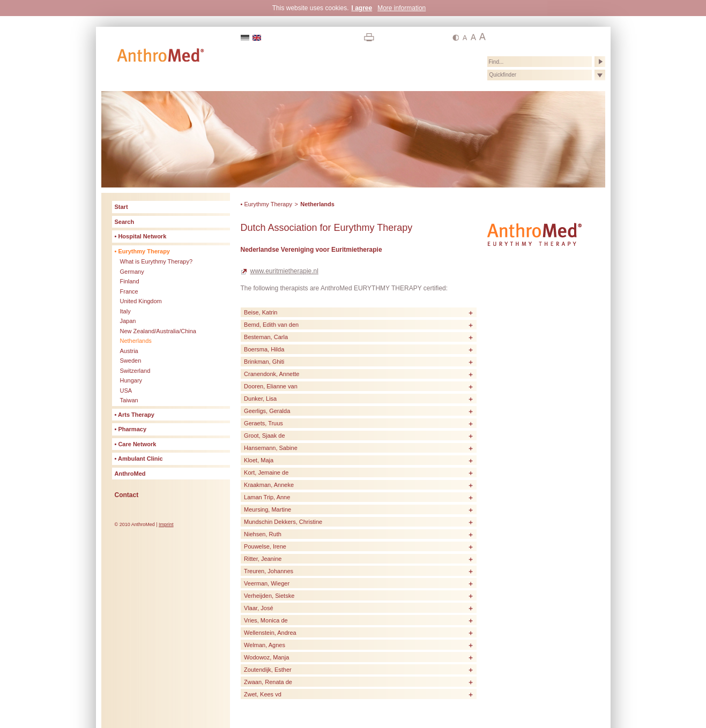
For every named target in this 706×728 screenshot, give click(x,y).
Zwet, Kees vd (263, 694)
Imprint (166, 524)
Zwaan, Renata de (268, 682)
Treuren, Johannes (269, 571)
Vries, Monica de (266, 620)
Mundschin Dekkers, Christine (283, 522)
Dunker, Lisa (260, 399)
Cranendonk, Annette (272, 374)
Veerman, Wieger (267, 583)
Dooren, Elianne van (271, 386)
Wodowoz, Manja (266, 657)
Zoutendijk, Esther (268, 670)
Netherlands (317, 204)
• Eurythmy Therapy (267, 204)
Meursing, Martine (267, 509)
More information (402, 8)
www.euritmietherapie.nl (284, 271)
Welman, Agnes (265, 645)
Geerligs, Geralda (267, 411)
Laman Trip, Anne (267, 497)
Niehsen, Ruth (263, 534)
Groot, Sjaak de (264, 436)
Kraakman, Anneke (269, 485)
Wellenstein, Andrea (270, 633)
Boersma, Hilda (264, 349)
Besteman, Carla (266, 337)
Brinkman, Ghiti (264, 362)
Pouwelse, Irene (265, 546)
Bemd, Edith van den (271, 325)
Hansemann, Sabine (271, 448)
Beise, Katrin (261, 312)
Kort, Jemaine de (266, 472)
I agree (362, 8)
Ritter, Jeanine (263, 559)
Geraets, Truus (263, 423)
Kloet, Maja (259, 460)
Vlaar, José (258, 608)
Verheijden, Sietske (269, 596)
